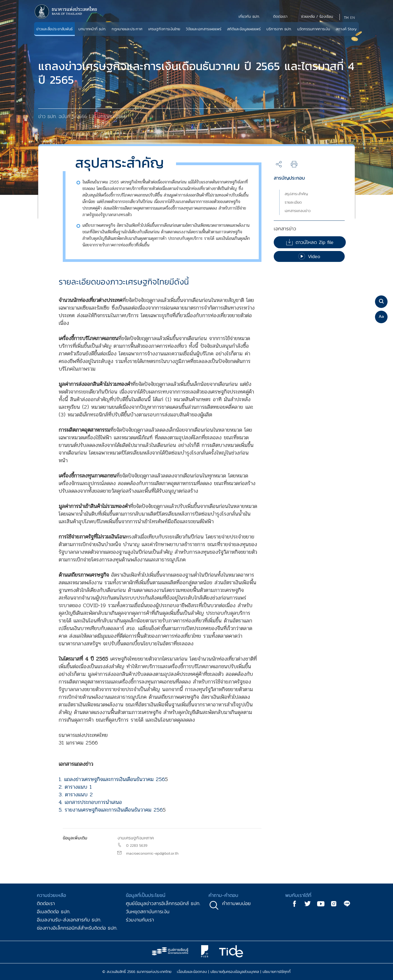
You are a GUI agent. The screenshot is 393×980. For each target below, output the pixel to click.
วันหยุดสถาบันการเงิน (148, 911)
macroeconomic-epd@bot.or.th (152, 853)
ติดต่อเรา (46, 903)
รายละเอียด (293, 202)
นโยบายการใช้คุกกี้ (277, 972)
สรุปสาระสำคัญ (296, 194)
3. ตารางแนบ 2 (76, 795)
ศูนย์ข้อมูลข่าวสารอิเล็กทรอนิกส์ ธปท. (163, 903)
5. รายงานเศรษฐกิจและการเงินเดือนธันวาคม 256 (111, 810)
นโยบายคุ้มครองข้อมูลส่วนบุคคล (235, 972)
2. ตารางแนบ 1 (75, 787)
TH (346, 18)
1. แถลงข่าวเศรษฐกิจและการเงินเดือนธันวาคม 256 (112, 779)
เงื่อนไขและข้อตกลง (192, 972)
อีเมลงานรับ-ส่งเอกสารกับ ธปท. (69, 920)
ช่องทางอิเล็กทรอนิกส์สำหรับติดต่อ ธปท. (77, 928)
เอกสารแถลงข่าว (298, 211)
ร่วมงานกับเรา (140, 920)
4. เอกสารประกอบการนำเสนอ (90, 802)
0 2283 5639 (137, 846)
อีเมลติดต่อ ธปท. (54, 911)
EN (352, 18)
